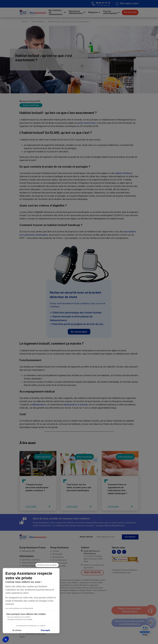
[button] (6, 639)
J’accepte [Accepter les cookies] (31, 630)
